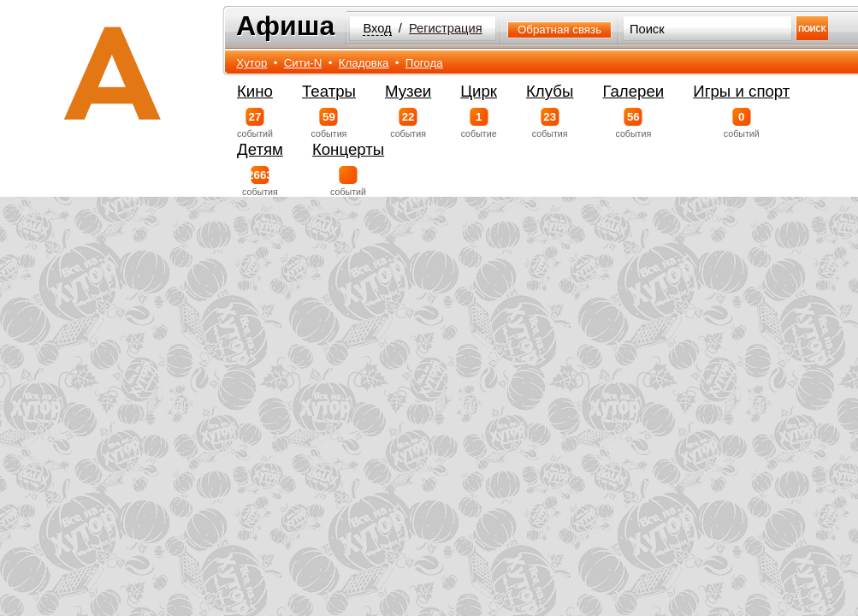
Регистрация (446, 28)
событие (479, 123)
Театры (329, 91)
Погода (424, 63)
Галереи (633, 91)
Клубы (550, 91)
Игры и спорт (741, 91)
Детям (260, 149)
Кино (255, 91)
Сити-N (303, 63)
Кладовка (364, 63)
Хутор (251, 63)
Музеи (408, 91)
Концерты (348, 149)
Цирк (479, 91)
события (329, 123)
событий (255, 123)
